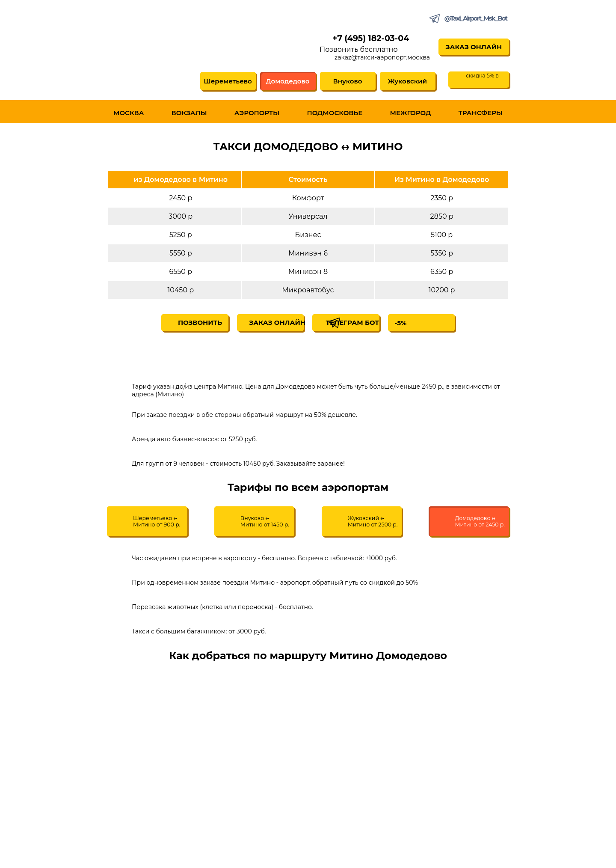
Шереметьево (227, 83)
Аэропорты (257, 114)
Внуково (346, 83)
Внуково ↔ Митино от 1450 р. (270, 524)
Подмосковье (335, 114)
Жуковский (406, 83)
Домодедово (287, 83)
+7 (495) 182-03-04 (368, 39)
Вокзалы (189, 114)
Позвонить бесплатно (348, 51)
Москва (129, 114)
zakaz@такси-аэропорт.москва (372, 59)
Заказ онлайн (468, 48)
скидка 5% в (483, 78)
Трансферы (480, 114)
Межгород (411, 114)
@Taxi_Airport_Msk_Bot (476, 18)
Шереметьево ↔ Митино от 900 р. (165, 524)
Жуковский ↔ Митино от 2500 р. (371, 524)
